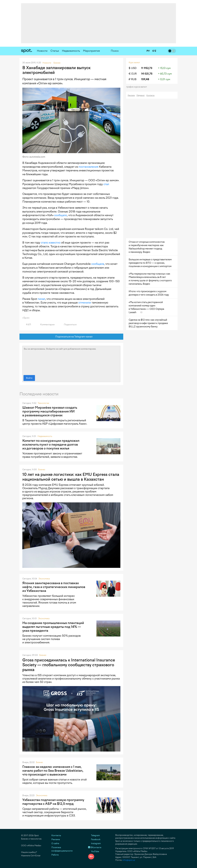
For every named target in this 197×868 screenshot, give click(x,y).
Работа (55, 855)
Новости (42, 51)
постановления (89, 167)
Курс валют (134, 62)
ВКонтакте (95, 847)
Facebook (94, 839)
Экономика (44, 579)
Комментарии (46, 325)
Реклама (131, 95)
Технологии (43, 403)
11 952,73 (147, 68)
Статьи (55, 51)
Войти (29, 378)
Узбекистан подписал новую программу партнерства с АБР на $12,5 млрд (53, 802)
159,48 (145, 79)
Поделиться (68, 325)
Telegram (94, 835)
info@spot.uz (129, 860)
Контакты (150, 95)
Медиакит (141, 95)
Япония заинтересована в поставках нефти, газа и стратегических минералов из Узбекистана (54, 587)
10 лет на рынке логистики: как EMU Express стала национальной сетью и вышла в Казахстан (71, 477)
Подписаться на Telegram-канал (71, 337)
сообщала (98, 264)
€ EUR (133, 74)
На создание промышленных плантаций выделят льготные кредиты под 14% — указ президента (53, 627)
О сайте (55, 843)
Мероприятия (91, 51)
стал (106, 184)
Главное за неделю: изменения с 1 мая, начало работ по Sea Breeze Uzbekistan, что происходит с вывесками (53, 771)
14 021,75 (147, 74)
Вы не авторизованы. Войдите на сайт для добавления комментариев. (71, 360)
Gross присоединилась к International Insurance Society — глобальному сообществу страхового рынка (69, 665)
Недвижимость (71, 51)
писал (41, 299)
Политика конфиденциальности (62, 849)
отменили (85, 303)
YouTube (94, 851)
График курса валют (138, 87)
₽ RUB (133, 79)
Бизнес (42, 470)
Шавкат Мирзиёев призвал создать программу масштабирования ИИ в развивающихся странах (50, 411)
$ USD (133, 68)
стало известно (51, 243)
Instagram (94, 843)
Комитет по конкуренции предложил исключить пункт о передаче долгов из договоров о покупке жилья (51, 444)
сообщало (61, 215)
